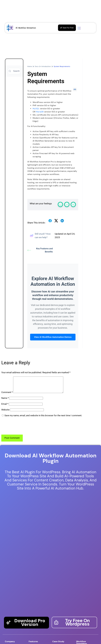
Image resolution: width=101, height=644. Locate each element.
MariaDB (40, 112)
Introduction (46, 66)
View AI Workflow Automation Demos (53, 337)
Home (30, 66)
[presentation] (21, 429)
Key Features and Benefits (40, 250)
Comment (7, 395)
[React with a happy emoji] (60, 204)
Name (5, 401)
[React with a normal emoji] (67, 204)
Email (5, 407)
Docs (37, 66)
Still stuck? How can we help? (40, 236)
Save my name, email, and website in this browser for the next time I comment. (43, 419)
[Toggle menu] (79, 29)
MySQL (36, 109)
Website (5, 413)
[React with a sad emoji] (73, 204)
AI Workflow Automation (26, 28)
